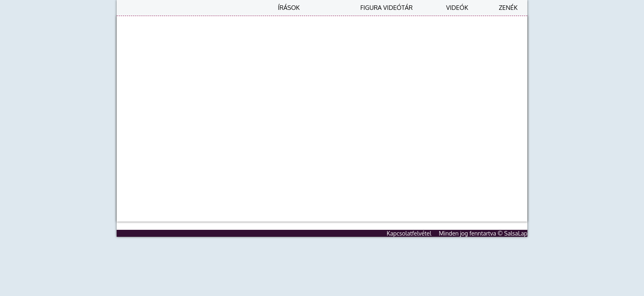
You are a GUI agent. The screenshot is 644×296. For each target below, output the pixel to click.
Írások (289, 8)
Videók (457, 8)
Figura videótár (386, 8)
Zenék (508, 8)
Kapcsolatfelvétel (409, 233)
